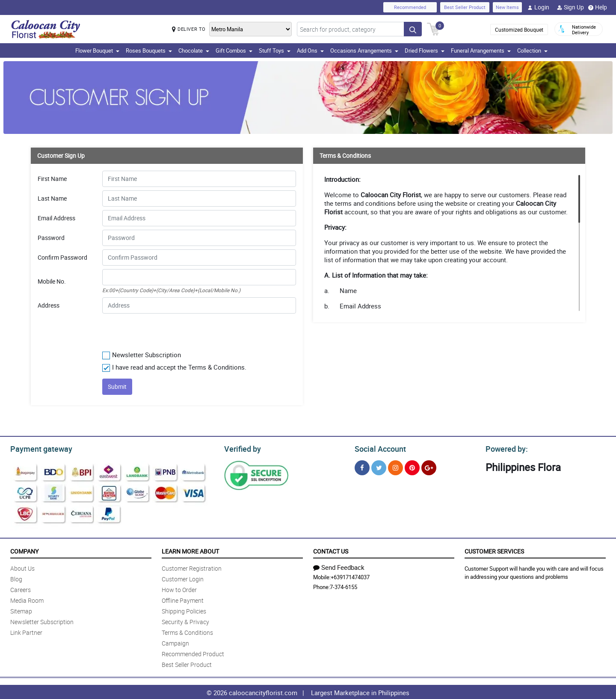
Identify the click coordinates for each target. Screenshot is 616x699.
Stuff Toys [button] (275, 50)
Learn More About (190, 550)
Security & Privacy (185, 621)
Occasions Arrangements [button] (364, 50)
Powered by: (505, 448)
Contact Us (331, 550)
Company (24, 550)
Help (598, 7)
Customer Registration (192, 567)
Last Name (52, 198)
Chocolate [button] (194, 50)
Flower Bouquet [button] (97, 50)
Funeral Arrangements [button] (481, 50)
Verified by (241, 448)
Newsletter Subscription (42, 621)
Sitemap (21, 610)
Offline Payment (183, 599)
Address (49, 305)
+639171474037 (350, 576)
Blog (16, 578)
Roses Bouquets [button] (149, 50)
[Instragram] (395, 466)
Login (538, 7)
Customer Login (183, 578)
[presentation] (154, 330)
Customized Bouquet (519, 30)
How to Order (179, 588)
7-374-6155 (344, 586)
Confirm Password (62, 258)
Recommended (410, 7)
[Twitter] (379, 466)
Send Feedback (339, 566)
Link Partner (26, 631)
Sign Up (570, 7)
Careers (21, 588)
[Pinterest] (412, 466)
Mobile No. (52, 281)
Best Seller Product (465, 7)
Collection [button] (532, 50)
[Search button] (413, 29)
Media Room (27, 599)
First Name (52, 179)
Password (51, 238)
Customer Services (494, 550)
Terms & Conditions (187, 631)
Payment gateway (37, 448)
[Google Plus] (429, 466)
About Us (22, 567)
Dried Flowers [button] (425, 50)
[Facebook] (362, 466)
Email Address (56, 218)
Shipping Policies (184, 610)
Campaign (175, 642)
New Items (507, 7)
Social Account (378, 448)
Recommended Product (193, 653)
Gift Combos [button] (234, 50)
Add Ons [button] (310, 50)
